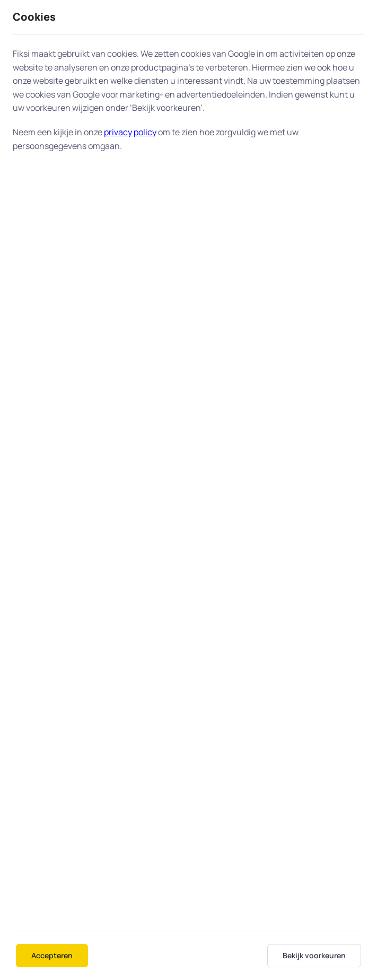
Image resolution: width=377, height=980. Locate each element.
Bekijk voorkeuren (314, 955)
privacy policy (130, 132)
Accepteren (52, 955)
